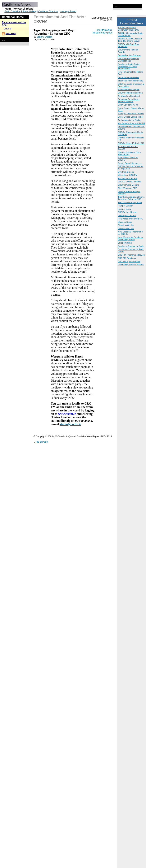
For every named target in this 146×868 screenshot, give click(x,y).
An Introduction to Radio (129, 120)
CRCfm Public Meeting (128, 185)
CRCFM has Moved (127, 212)
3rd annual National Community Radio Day (128, 29)
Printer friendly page (102, 33)
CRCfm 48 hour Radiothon (130, 93)
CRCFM (8, 29)
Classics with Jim (126, 225)
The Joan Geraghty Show (130, 202)
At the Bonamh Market (128, 77)
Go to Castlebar (12, 11)
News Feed (11, 34)
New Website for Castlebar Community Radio (130, 238)
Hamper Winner (125, 206)
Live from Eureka (126, 172)
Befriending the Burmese (129, 55)
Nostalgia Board (68, 11)
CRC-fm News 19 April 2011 (131, 143)
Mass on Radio (125, 222)
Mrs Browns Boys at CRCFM (131, 123)
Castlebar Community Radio (131, 246)
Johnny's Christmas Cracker (131, 114)
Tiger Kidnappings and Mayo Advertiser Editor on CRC (131, 198)
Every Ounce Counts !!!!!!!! (130, 117)
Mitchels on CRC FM (128, 175)
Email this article (104, 30)
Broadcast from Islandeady (130, 81)
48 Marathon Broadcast (129, 96)
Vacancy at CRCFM (127, 215)
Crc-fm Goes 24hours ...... (130, 163)
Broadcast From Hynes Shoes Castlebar (129, 100)
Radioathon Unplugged (129, 89)
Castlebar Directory (48, 11)
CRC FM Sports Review (129, 261)
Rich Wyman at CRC (128, 188)
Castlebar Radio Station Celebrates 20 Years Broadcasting (129, 66)
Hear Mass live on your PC (130, 219)
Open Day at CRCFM (128, 105)
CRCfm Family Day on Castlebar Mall (128, 60)
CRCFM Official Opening (129, 182)
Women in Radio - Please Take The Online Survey (130, 40)
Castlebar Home (13, 17)
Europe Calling (125, 243)
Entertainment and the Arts (59, 17)
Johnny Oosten (45, 37)
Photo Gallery (29, 11)
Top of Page (42, 442)
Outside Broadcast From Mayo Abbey (129, 153)
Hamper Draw (124, 209)
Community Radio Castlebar (131, 265)
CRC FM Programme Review (131, 255)
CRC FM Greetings (127, 258)
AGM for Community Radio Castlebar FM (130, 34)
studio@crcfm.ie (71, 424)
